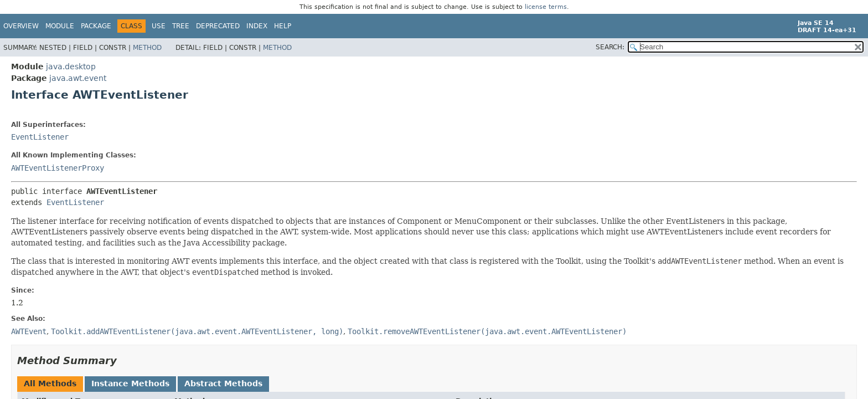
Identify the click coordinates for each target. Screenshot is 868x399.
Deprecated (218, 26)
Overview (21, 26)
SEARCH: (610, 47)
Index (257, 26)
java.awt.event (78, 78)
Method (147, 48)
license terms (546, 7)
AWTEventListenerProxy (58, 168)
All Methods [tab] (50, 383)
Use (159, 26)
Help (283, 26)
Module (60, 26)
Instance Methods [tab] (130, 383)
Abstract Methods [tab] (223, 383)
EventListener (40, 137)
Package (96, 26)
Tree (181, 26)
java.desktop (71, 66)
